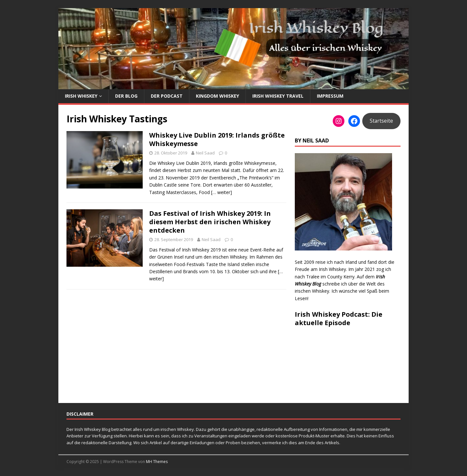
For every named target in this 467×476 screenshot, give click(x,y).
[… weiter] (222, 192)
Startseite (381, 121)
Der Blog (126, 96)
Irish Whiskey (81, 96)
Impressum (330, 96)
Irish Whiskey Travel (278, 96)
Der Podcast (167, 96)
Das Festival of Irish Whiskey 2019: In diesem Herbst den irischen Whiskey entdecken (210, 222)
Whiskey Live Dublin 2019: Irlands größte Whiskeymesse (217, 139)
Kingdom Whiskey (217, 96)
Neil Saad (205, 153)
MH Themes (157, 462)
